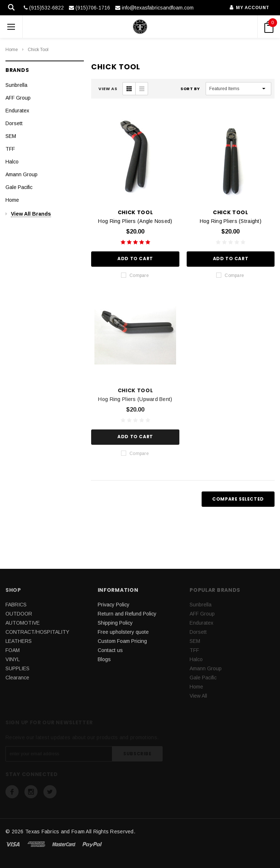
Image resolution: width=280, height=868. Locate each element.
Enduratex (17, 111)
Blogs (104, 659)
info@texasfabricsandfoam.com (154, 8)
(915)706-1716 (90, 8)
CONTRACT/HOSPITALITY (37, 632)
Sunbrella (16, 85)
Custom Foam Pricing (122, 641)
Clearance (17, 678)
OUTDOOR (19, 614)
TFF (10, 149)
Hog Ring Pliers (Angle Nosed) (135, 221)
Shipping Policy (115, 623)
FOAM (13, 650)
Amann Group (22, 174)
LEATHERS (19, 641)
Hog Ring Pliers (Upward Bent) (135, 399)
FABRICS (16, 605)
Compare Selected (238, 499)
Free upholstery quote (123, 632)
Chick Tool (38, 50)
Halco (12, 162)
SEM (11, 136)
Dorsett (14, 123)
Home (12, 50)
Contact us (110, 650)
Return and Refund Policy (127, 614)
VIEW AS (108, 89)
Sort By (190, 89)
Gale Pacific (19, 187)
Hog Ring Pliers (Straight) (231, 221)
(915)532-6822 (44, 8)
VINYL (13, 659)
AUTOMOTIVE (23, 623)
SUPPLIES (17, 668)
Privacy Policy (114, 605)
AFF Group (18, 98)
